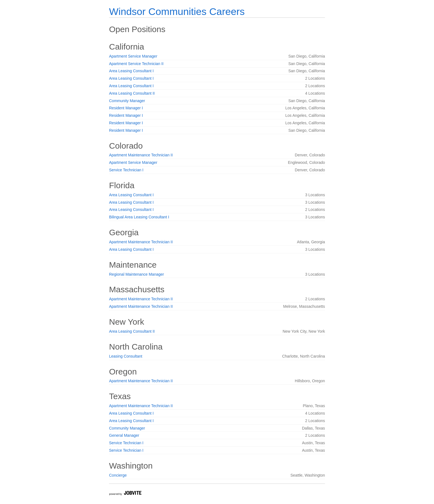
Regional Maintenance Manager (136, 274)
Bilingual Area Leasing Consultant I (139, 217)
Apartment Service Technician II (136, 64)
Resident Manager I (126, 108)
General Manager (124, 435)
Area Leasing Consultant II (132, 93)
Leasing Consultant (126, 356)
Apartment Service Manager (133, 56)
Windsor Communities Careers (177, 11)
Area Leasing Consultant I (131, 71)
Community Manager (127, 101)
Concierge (118, 475)
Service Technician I (126, 170)
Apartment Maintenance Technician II (141, 155)
